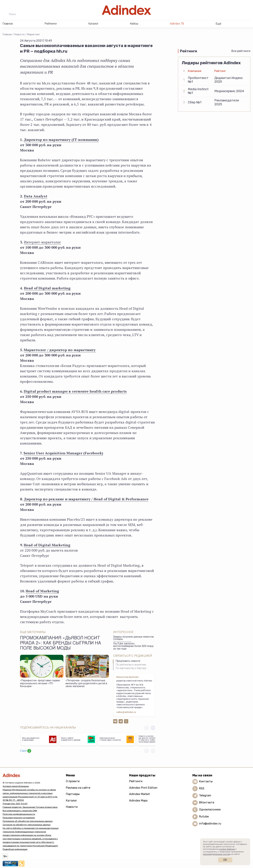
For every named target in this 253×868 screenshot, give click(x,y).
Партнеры (73, 794)
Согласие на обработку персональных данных (27, 825)
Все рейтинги (241, 51)
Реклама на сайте (78, 788)
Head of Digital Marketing (47, 545)
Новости (20, 34)
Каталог (71, 801)
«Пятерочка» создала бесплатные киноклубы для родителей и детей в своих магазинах (86, 684)
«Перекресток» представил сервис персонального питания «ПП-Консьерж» (40, 684)
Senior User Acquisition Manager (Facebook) (63, 453)
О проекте (73, 781)
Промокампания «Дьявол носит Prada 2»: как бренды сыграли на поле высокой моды (61, 644)
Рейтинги (136, 781)
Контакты (206, 781)
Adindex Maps (138, 801)
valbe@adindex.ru (126, 712)
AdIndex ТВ (177, 24)
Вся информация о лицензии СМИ (20, 811)
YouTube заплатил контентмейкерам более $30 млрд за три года (133, 646)
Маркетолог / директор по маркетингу (60, 350)
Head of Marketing (42, 591)
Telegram (205, 795)
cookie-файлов (227, 849)
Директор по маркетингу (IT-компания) (61, 140)
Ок (225, 860)
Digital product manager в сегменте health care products (75, 391)
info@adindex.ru (210, 824)
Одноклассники (210, 809)
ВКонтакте (207, 802)
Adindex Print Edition (143, 788)
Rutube (204, 816)
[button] (153, 728)
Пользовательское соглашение (19, 818)
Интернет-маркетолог (43, 242)
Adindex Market (140, 794)
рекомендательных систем (217, 854)
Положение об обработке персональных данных (28, 821)
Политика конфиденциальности (19, 814)
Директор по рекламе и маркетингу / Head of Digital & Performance (86, 499)
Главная (7, 34)
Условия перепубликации (16, 786)
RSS (202, 788)
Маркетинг (34, 34)
